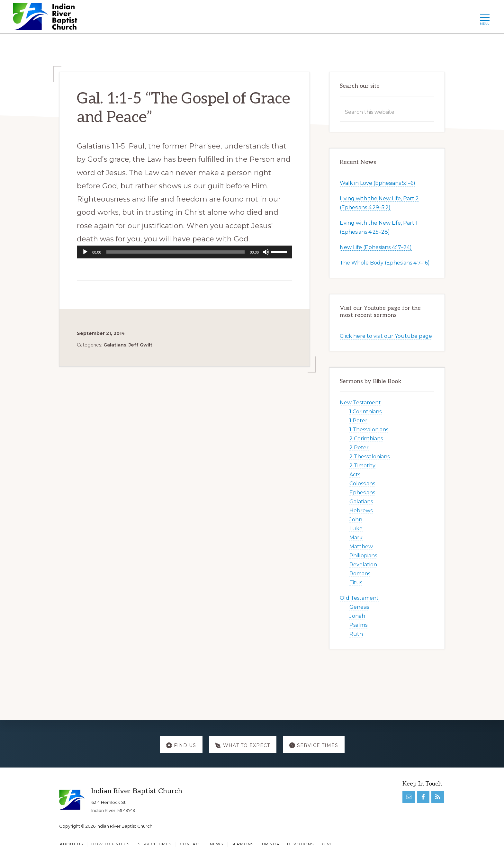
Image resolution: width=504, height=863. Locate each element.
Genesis (359, 607)
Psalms (358, 625)
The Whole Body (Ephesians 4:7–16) (385, 263)
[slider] (176, 252)
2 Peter (359, 448)
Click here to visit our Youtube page (386, 336)
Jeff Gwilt (140, 345)
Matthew (361, 547)
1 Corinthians (365, 412)
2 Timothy (362, 466)
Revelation (363, 565)
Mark (356, 538)
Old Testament (359, 598)
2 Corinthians (366, 439)
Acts (355, 475)
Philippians (363, 556)
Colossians (362, 484)
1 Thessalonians (369, 430)
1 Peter (358, 421)
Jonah (357, 616)
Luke (356, 529)
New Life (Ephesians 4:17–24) (376, 247)
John (356, 520)
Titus (356, 583)
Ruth (356, 634)
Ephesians (362, 493)
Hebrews (361, 511)
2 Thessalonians (369, 457)
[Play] (85, 252)
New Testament (360, 403)
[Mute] (266, 252)
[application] (184, 252)
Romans (360, 574)
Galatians (115, 345)
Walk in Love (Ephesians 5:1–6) (378, 183)
